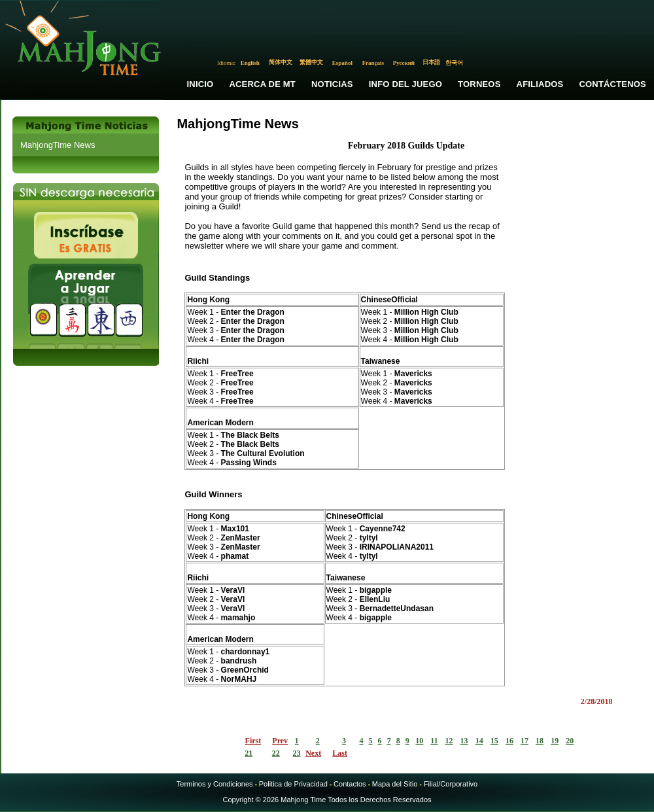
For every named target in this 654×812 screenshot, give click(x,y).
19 (555, 741)
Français (373, 63)
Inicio (200, 84)
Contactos (350, 784)
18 (540, 741)
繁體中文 (311, 62)
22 (276, 753)
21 (249, 753)
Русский (404, 63)
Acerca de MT (262, 84)
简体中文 (281, 62)
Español (342, 63)
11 (434, 741)
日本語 (431, 62)
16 (509, 741)
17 (525, 741)
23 (297, 753)
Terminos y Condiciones (215, 784)
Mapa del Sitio (395, 784)
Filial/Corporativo (451, 784)
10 (419, 741)
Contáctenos (612, 84)
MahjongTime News (58, 145)
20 (570, 741)
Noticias (332, 84)
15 (494, 741)
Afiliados (540, 84)
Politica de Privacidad (293, 784)
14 (479, 741)
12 (449, 741)
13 (464, 741)
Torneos (479, 84)
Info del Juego (405, 84)
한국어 (454, 63)
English (250, 63)
